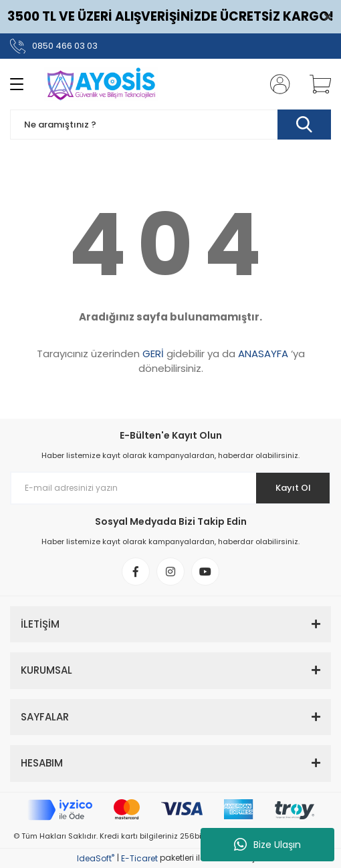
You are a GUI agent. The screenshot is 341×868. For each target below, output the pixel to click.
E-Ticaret (139, 858)
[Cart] (316, 84)
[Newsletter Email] (170, 488)
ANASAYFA (263, 354)
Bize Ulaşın (267, 845)
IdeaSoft (96, 858)
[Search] (170, 125)
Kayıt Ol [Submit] (293, 488)
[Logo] (100, 84)
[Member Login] (276, 84)
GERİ (153, 354)
